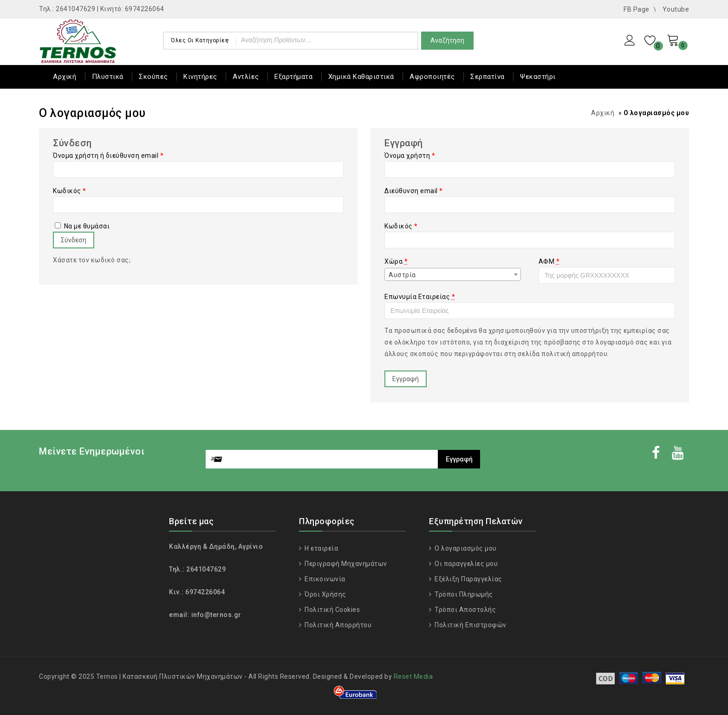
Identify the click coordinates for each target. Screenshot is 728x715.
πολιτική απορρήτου (574, 354)
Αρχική (65, 77)
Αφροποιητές (432, 77)
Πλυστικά (108, 77)
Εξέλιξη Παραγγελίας (468, 579)
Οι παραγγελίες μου (466, 564)
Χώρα (396, 261)
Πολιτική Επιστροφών (470, 625)
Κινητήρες (200, 77)
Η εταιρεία (321, 548)
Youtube (676, 9)
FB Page (637, 9)
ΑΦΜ (549, 261)
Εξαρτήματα (293, 77)
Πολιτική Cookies (332, 610)
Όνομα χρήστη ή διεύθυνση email (108, 156)
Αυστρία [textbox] (402, 275)
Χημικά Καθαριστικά (361, 77)
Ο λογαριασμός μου (465, 548)
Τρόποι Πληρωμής (463, 594)
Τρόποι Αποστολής (465, 610)
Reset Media (413, 676)
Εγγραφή (406, 379)
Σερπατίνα (487, 77)
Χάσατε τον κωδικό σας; (92, 260)
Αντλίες (246, 77)
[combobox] (453, 274)
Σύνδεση (74, 240)
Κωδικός (70, 191)
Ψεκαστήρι (538, 77)
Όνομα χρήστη (410, 156)
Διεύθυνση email (414, 191)
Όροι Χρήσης (325, 594)
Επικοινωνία (324, 579)
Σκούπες (153, 77)
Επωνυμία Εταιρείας (420, 297)
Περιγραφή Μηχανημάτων (345, 564)
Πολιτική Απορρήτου (338, 625)
